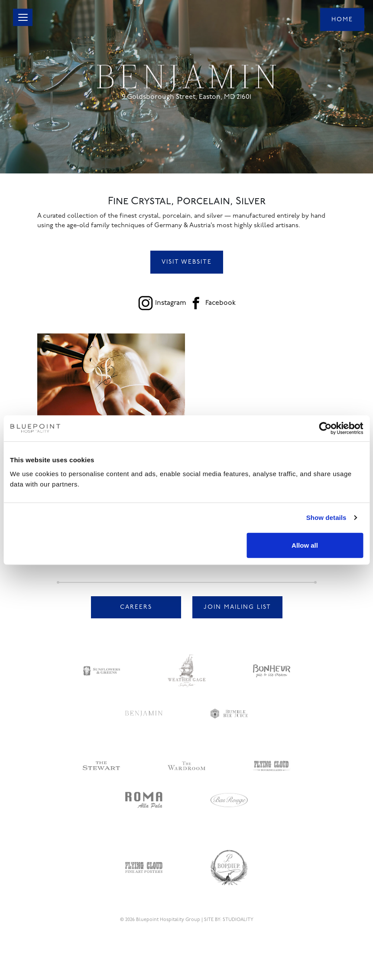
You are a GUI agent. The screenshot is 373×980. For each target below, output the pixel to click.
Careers (136, 607)
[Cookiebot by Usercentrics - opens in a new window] (325, 428)
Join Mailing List (237, 607)
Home (342, 19)
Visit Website (187, 262)
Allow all (305, 545)
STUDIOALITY (238, 920)
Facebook (221, 303)
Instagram (171, 303)
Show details (326, 518)
